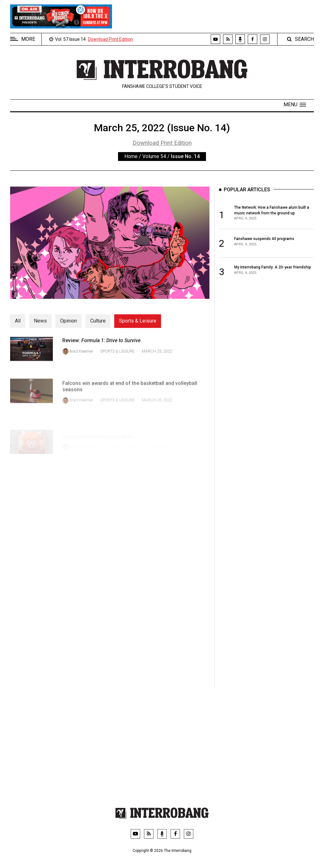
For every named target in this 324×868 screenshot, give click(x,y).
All (18, 321)
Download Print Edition (110, 39)
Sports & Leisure (138, 321)
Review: (101, 349)
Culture (98, 321)
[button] (295, 105)
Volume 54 (154, 156)
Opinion (69, 321)
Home (131, 156)
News (40, 321)
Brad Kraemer (81, 360)
